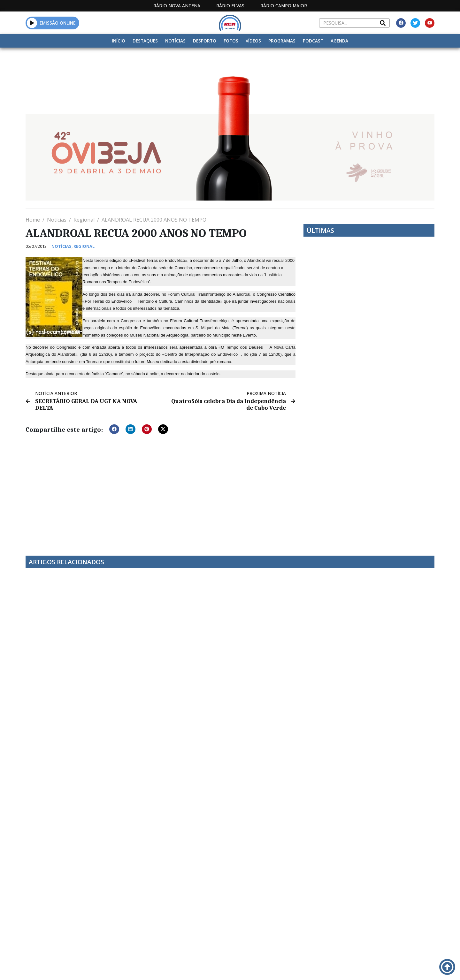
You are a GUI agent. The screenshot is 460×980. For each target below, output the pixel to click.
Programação (272, 913)
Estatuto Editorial (218, 913)
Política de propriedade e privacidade (388, 913)
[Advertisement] (161, 494)
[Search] (383, 23)
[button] (32, 23)
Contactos (315, 913)
